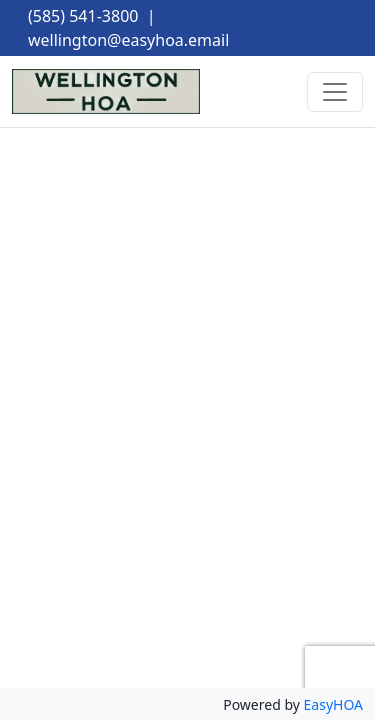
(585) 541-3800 (83, 16)
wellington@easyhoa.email (128, 40)
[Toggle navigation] (335, 92)
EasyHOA (333, 704)
